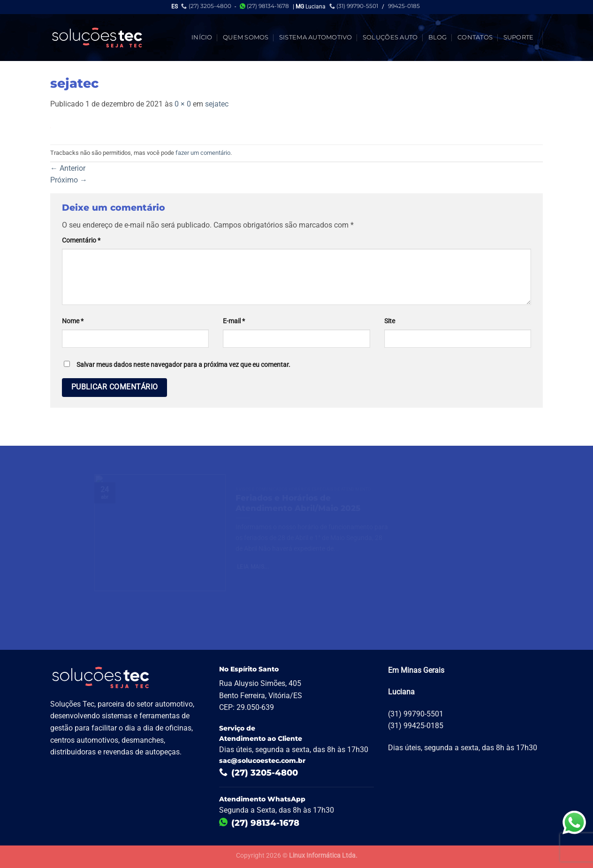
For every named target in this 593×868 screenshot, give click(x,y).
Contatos (475, 37)
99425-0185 (404, 6)
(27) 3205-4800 (206, 6)
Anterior (68, 168)
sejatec (217, 104)
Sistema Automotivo (316, 37)
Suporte (519, 37)
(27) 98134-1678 (264, 6)
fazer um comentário (203, 153)
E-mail (234, 321)
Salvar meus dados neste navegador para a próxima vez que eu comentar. (183, 365)
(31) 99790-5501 (354, 6)
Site (390, 321)
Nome (73, 321)
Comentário (81, 240)
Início (202, 37)
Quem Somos (246, 37)
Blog (438, 37)
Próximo (69, 180)
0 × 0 (183, 104)
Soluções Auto (390, 37)
